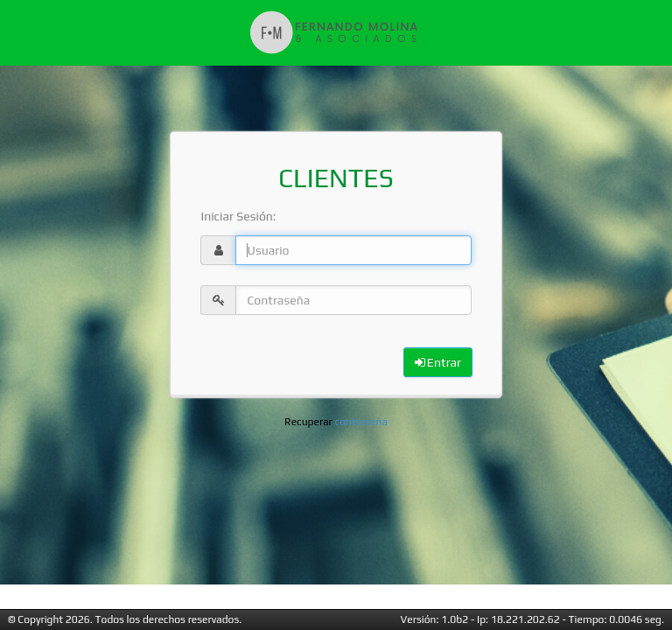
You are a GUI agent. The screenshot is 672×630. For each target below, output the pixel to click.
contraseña (361, 422)
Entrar (438, 362)
